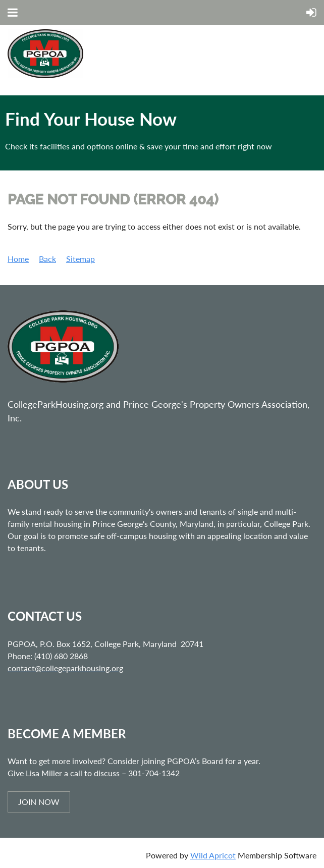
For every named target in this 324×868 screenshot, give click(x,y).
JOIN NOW (39, 802)
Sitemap (80, 259)
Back (47, 259)
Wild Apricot (213, 855)
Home (18, 259)
